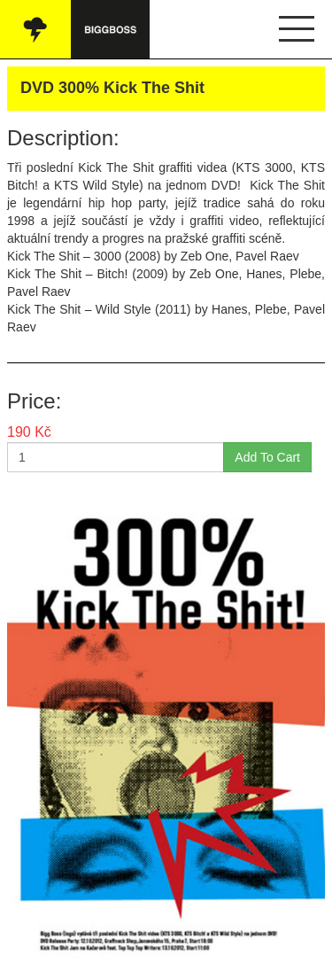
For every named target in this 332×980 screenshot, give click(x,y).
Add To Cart (267, 457)
